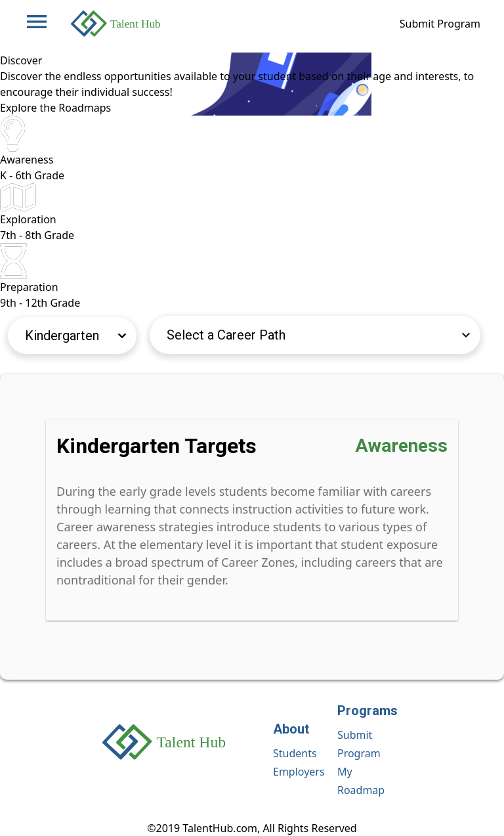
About (291, 729)
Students (295, 753)
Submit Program (440, 24)
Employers (299, 772)
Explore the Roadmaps (55, 108)
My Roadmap (361, 781)
